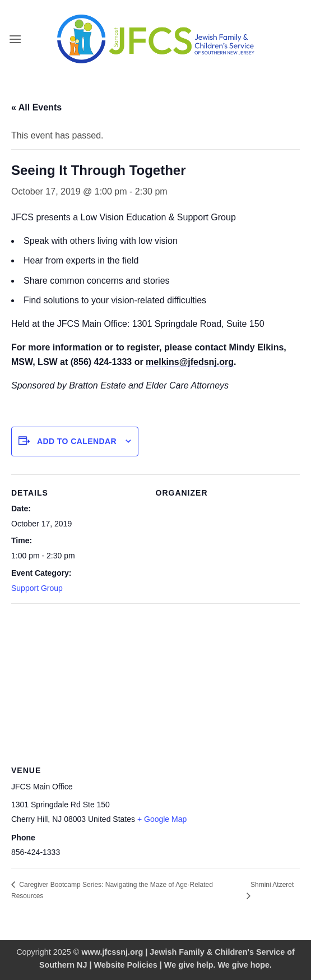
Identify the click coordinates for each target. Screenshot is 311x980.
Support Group (37, 588)
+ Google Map (162, 819)
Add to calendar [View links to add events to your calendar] (77, 441)
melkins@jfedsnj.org (190, 362)
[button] (15, 39)
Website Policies (126, 965)
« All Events (36, 107)
